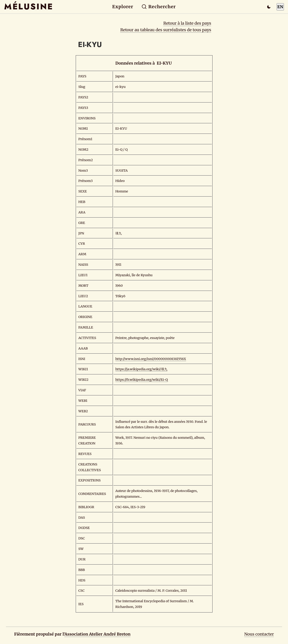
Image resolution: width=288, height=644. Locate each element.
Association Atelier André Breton (97, 634)
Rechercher (159, 7)
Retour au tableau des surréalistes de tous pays (166, 30)
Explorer (123, 7)
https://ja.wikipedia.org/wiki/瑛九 (141, 369)
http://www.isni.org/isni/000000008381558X (151, 359)
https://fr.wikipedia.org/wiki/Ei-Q (142, 380)
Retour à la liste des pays (187, 23)
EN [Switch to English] (280, 7)
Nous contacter (259, 634)
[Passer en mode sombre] (269, 7)
